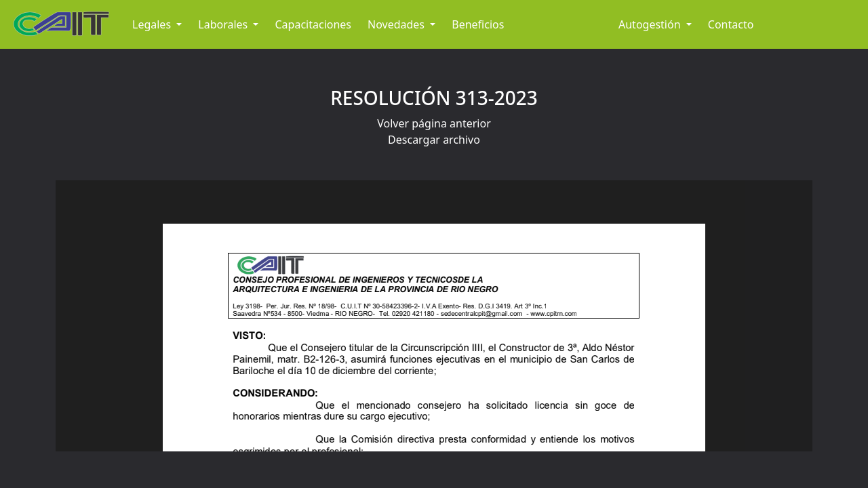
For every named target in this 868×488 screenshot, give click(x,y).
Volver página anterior (434, 123)
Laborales (224, 24)
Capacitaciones (313, 24)
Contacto (731, 24)
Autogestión (651, 24)
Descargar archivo (434, 140)
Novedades (397, 24)
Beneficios (478, 24)
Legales (153, 24)
